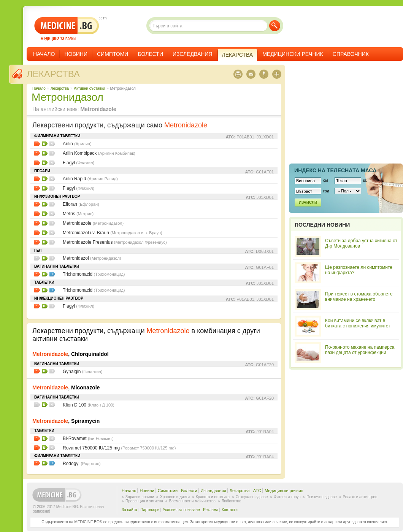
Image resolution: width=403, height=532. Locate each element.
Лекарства (53, 74)
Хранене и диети (175, 497)
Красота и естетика (213, 497)
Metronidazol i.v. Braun (113, 233)
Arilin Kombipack (99, 153)
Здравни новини (140, 497)
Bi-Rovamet (88, 438)
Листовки (37, 144)
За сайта (129, 510)
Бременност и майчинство (192, 501)
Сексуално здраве (252, 497)
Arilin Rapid (90, 179)
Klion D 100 (89, 405)
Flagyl (79, 163)
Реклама (211, 510)
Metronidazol (92, 258)
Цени (45, 144)
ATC (257, 491)
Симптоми (113, 54)
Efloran (81, 204)
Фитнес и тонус (287, 497)
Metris (78, 214)
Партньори (150, 510)
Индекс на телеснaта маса (335, 170)
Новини (76, 54)
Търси (275, 26)
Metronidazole (93, 223)
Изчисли (308, 202)
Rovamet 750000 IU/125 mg (119, 448)
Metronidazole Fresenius (115, 242)
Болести (150, 54)
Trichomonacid (94, 274)
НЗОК (52, 274)
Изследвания (193, 54)
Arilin (77, 144)
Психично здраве (322, 497)
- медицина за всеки (67, 29)
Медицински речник (293, 54)
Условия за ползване (181, 510)
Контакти (230, 510)
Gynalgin (83, 372)
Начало (44, 54)
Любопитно (232, 501)
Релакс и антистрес (360, 497)
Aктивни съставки (89, 88)
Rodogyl (82, 464)
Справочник (351, 54)
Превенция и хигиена (144, 501)
